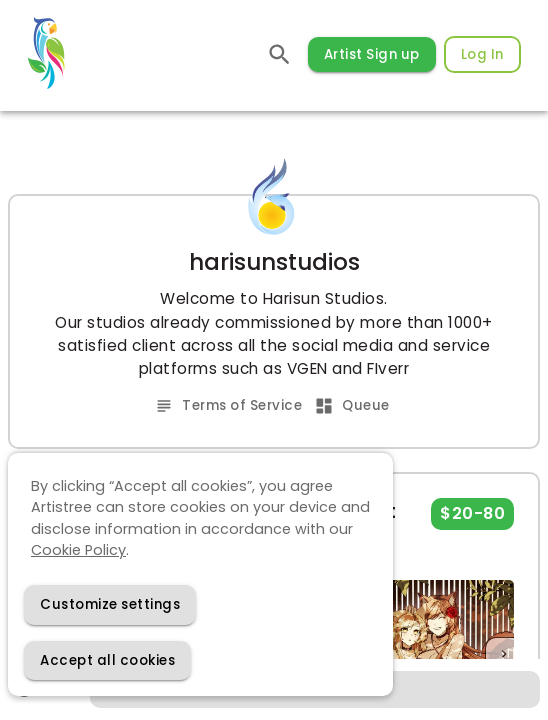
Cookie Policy (78, 550)
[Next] (504, 654)
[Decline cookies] (110, 604)
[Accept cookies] (107, 660)
